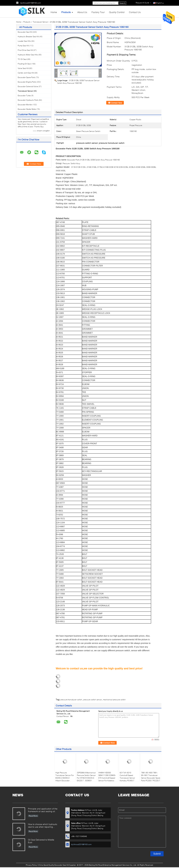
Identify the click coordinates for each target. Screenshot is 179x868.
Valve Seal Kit (23, 68)
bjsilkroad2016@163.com (31, 3)
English (160, 3)
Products (66, 12)
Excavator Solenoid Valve (28, 86)
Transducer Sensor (40, 22)
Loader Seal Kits (24, 41)
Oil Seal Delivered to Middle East (41, 841)
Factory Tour (98, 12)
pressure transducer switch (71, 700)
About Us (82, 12)
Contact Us (135, 12)
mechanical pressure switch (114, 700)
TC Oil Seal (22, 59)
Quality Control (117, 12)
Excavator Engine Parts (27, 82)
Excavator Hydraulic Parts (28, 100)
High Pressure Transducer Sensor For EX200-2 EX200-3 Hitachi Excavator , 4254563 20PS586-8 (65, 778)
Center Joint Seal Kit (26, 73)
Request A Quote (142, 3)
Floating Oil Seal (24, 64)
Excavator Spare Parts (26, 77)
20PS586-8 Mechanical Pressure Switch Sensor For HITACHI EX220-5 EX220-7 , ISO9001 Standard (86, 778)
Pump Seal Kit (23, 46)
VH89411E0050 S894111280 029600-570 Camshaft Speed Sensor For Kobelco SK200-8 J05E (107, 778)
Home (54, 12)
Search (122, 3)
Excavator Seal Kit (25, 32)
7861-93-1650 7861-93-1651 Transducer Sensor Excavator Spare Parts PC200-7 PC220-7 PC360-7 (151, 778)
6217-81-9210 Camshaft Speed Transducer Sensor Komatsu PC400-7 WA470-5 (127, 778)
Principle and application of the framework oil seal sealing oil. (43, 810)
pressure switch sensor (93, 700)
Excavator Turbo (24, 96)
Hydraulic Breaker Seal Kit (28, 37)
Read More (33, 816)
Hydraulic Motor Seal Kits (28, 55)
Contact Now (116, 103)
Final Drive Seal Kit (25, 50)
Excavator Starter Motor (27, 109)
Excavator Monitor (25, 105)
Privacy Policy (31, 865)
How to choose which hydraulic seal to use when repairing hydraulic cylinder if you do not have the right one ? (43, 826)
